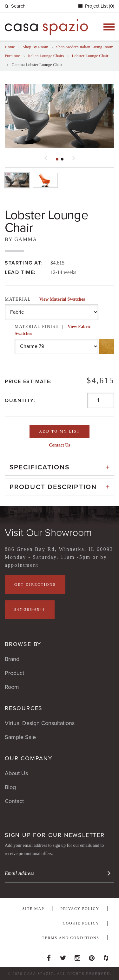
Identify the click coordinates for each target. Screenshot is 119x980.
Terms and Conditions (71, 938)
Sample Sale (20, 737)
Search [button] (15, 6)
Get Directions (35, 585)
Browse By (23, 644)
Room (12, 687)
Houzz (106, 956)
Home (10, 47)
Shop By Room (36, 47)
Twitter (63, 956)
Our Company (29, 758)
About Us (16, 773)
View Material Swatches (62, 299)
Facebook (49, 956)
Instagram (77, 956)
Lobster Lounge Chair (90, 56)
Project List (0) (99, 6)
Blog (10, 787)
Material (45, 299)
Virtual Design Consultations (40, 723)
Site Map (33, 909)
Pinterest (92, 956)
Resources (24, 708)
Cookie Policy (81, 923)
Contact (14, 801)
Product (14, 673)
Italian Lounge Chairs (46, 56)
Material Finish (53, 330)
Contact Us (60, 445)
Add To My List (59, 431)
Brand (12, 659)
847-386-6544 (30, 610)
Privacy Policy (80, 909)
